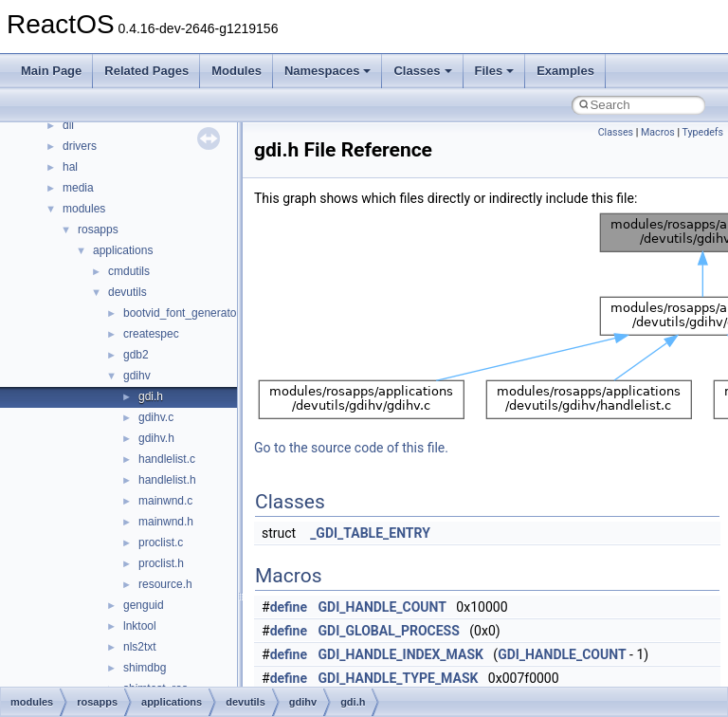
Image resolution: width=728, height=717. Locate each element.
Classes (422, 71)
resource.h (165, 584)
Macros (658, 132)
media (78, 188)
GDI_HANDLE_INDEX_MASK (401, 654)
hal (70, 167)
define (289, 607)
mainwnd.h (166, 522)
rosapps (98, 230)
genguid (144, 605)
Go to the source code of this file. (351, 448)
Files (495, 71)
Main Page (51, 71)
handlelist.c (167, 459)
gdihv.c (156, 417)
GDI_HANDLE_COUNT (382, 607)
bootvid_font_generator (182, 313)
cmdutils (129, 271)
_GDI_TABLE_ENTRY (370, 533)
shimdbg (145, 668)
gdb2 (136, 355)
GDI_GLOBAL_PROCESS (389, 631)
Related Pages (146, 71)
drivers (80, 146)
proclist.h (161, 563)
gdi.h (151, 396)
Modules (237, 71)
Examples (565, 71)
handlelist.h (167, 480)
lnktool (140, 626)
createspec (151, 334)
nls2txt (140, 647)
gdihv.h (156, 438)
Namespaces (328, 71)
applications (123, 250)
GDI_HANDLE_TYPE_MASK (399, 678)
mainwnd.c (165, 501)
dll (68, 125)
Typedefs (702, 132)
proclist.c (161, 542)
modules (84, 209)
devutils (127, 292)
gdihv (137, 376)
